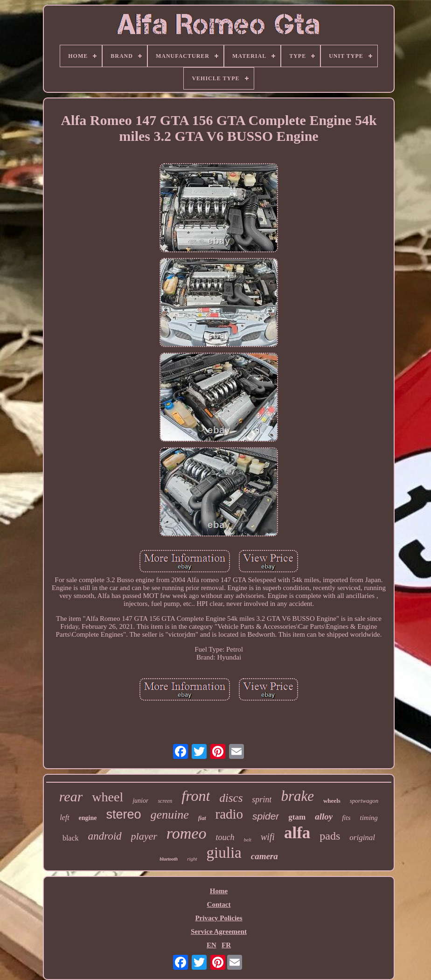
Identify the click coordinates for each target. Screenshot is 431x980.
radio (229, 814)
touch (225, 837)
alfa (297, 833)
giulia (224, 853)
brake (297, 796)
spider (266, 816)
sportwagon (364, 801)
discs (231, 798)
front (196, 796)
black (71, 838)
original (362, 838)
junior (140, 801)
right (192, 859)
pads (330, 836)
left (64, 817)
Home (219, 891)
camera (264, 856)
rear (71, 796)
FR (226, 945)
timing (368, 818)
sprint (262, 799)
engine (88, 818)
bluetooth (169, 859)
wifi (268, 837)
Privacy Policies (219, 918)
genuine (170, 815)
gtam (297, 817)
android (105, 836)
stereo (123, 814)
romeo (187, 833)
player (144, 836)
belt (247, 840)
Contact (219, 904)
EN (212, 945)
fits (346, 818)
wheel (108, 797)
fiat (202, 818)
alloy (324, 817)
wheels (332, 801)
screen (165, 801)
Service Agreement (219, 931)
